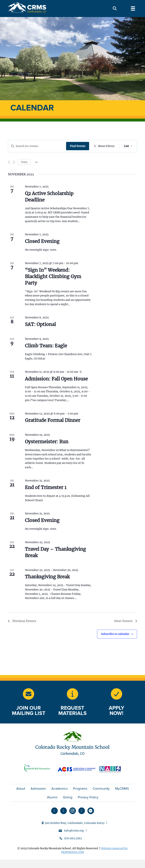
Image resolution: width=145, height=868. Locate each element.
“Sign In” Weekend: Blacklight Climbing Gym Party (53, 287)
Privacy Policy (88, 808)
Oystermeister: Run (47, 453)
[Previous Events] (9, 173)
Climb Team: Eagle (46, 357)
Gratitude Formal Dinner (53, 431)
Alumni (52, 808)
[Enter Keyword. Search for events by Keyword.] (37, 146)
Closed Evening (42, 252)
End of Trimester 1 (46, 499)
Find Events (78, 146)
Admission (38, 800)
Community (101, 800)
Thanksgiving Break (47, 588)
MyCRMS (122, 800)
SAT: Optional (40, 336)
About (21, 800)
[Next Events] (14, 173)
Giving (68, 808)
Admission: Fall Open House (56, 390)
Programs (80, 800)
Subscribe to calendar (115, 645)
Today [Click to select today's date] (24, 173)
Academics (59, 800)
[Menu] (133, 9)
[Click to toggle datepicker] (36, 173)
